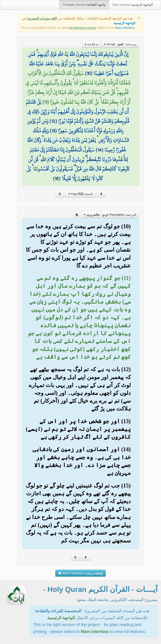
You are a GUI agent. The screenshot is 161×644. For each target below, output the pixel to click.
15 (57, 179)
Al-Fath (120, 44)
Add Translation (81, 573)
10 (89, 73)
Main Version (133, 5)
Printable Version (84, 5)
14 (99, 150)
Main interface (125, 28)
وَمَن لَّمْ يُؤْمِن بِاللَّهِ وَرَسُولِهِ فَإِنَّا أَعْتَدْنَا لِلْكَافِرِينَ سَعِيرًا (75, 126)
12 (53, 121)
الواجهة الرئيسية (125, 23)
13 (53, 131)
